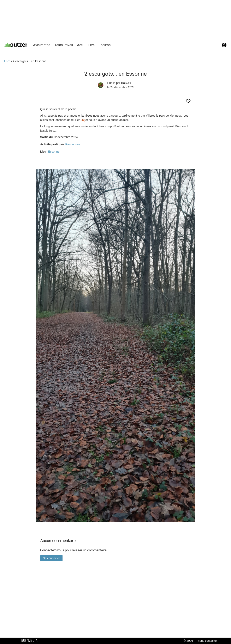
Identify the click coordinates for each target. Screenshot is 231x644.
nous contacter (207, 641)
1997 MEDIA (30, 640)
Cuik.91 (126, 83)
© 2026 (188, 641)
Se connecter (51, 558)
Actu (81, 45)
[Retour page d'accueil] (19, 45)
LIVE (8, 61)
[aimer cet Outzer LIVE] (188, 103)
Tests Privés (64, 45)
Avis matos (42, 45)
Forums (105, 45)
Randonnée (73, 144)
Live (91, 45)
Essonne (54, 152)
